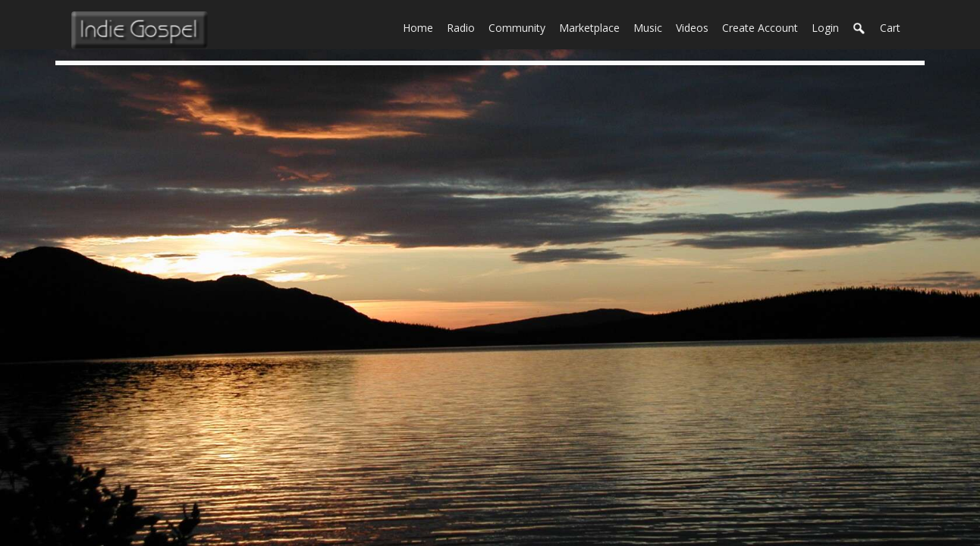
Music (651, 27)
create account (760, 28)
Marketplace (593, 27)
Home (421, 27)
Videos (696, 27)
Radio (464, 27)
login (825, 28)
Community (520, 27)
